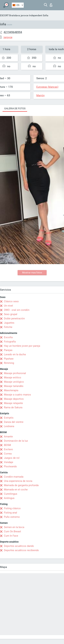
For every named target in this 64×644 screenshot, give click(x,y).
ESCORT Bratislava (10, 15)
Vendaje (9, 462)
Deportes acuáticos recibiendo (21, 550)
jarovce (24, 15)
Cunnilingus (11, 494)
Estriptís (9, 418)
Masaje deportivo (14, 399)
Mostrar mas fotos (32, 272)
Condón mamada (14, 477)
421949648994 (13, 32)
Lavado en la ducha (15, 354)
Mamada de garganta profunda (21, 485)
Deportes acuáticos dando (19, 546)
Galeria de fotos (15, 108)
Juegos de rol (12, 458)
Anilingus (9, 498)
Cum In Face (11, 536)
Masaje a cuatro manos (17, 395)
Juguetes (9, 323)
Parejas (8, 350)
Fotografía (10, 342)
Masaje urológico (14, 382)
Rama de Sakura (13, 407)
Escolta (8, 337)
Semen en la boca (14, 527)
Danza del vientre (14, 422)
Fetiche (8, 327)
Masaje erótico (13, 378)
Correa (8, 454)
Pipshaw (9, 359)
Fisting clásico (12, 508)
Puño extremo (12, 517)
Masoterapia (11, 390)
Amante (8, 437)
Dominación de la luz (16, 441)
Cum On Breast (12, 531)
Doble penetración (14, 318)
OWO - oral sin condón (17, 310)
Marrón (40, 95)
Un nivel (8, 306)
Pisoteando (10, 466)
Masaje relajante (13, 403)
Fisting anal (10, 513)
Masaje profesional (15, 373)
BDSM (7, 445)
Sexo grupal (11, 314)
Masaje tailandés (14, 386)
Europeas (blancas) (47, 87)
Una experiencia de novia (18, 481)
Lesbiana (9, 426)
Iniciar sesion (51, 5)
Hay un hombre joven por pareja (22, 346)
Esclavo (8, 449)
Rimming (9, 363)
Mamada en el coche (16, 490)
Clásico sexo (11, 301)
